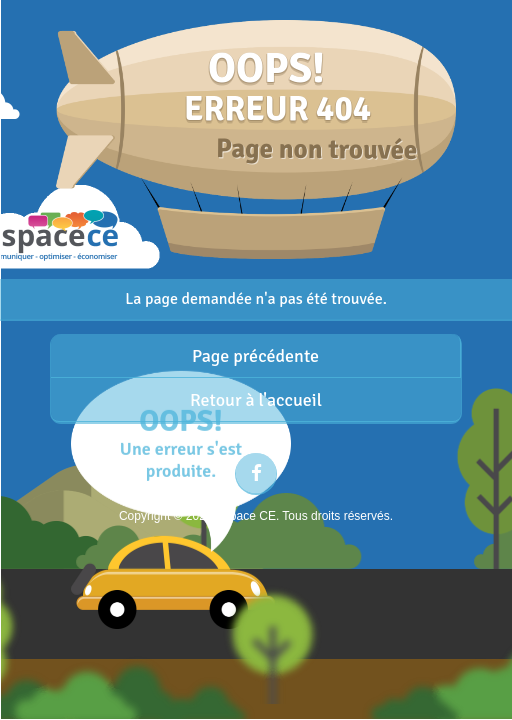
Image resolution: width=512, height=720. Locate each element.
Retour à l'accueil (256, 400)
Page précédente (255, 356)
